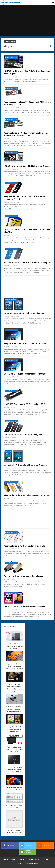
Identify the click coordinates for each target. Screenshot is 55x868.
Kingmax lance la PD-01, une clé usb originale (24, 546)
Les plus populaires (10, 626)
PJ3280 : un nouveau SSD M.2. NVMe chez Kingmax (27, 166)
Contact (22, 860)
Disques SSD (8, 452)
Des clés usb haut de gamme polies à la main (24, 576)
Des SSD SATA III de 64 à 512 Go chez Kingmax (25, 465)
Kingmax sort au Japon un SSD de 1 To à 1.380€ (25, 343)
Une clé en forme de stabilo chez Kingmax (23, 435)
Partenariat (18, 863)
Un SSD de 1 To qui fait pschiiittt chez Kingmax (25, 374)
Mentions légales (34, 860)
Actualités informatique (11, 57)
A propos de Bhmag (10, 860)
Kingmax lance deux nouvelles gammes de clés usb (27, 495)
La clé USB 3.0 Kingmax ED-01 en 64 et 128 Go (25, 404)
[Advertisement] (27, 22)
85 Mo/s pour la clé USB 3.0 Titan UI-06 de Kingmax (27, 262)
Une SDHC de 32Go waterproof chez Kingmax (25, 607)
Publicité (46, 860)
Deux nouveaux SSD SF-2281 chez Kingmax (24, 313)
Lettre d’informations (32, 863)
